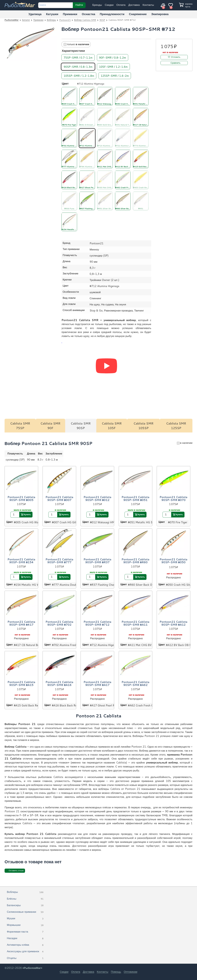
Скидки (109, 5)
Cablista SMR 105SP (144, 426)
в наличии (185, 443)
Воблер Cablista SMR (85, 20)
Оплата (121, 5)
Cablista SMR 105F (112, 426)
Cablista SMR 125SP (176, 426)
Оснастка (89, 14)
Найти (79, 5)
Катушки (52, 14)
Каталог (26, 20)
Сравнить (175, 63)
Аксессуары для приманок (25, 951)
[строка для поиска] (55, 5)
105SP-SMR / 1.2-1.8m (79, 75)
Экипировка (160, 14)
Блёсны (25, 899)
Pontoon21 (65, 20)
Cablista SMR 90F (50, 426)
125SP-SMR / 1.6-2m (115, 75)
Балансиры (25, 905)
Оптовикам (131, 972)
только (76, 44)
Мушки (25, 919)
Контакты (148, 5)
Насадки (25, 938)
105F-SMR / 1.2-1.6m (113, 66)
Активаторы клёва (25, 945)
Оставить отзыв (16, 871)
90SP (102, 20)
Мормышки (25, 925)
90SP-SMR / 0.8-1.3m (78, 66)
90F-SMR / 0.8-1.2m (113, 57)
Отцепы (25, 958)
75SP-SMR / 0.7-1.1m (78, 57)
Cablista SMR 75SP (20, 426)
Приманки (70, 14)
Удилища (35, 14)
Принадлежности (112, 14)
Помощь (116, 972)
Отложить (176, 57)
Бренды (97, 5)
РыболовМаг (12, 20)
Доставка (134, 5)
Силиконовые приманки (25, 912)
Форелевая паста (25, 932)
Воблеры (51, 20)
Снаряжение (138, 14)
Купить (27, 514)
